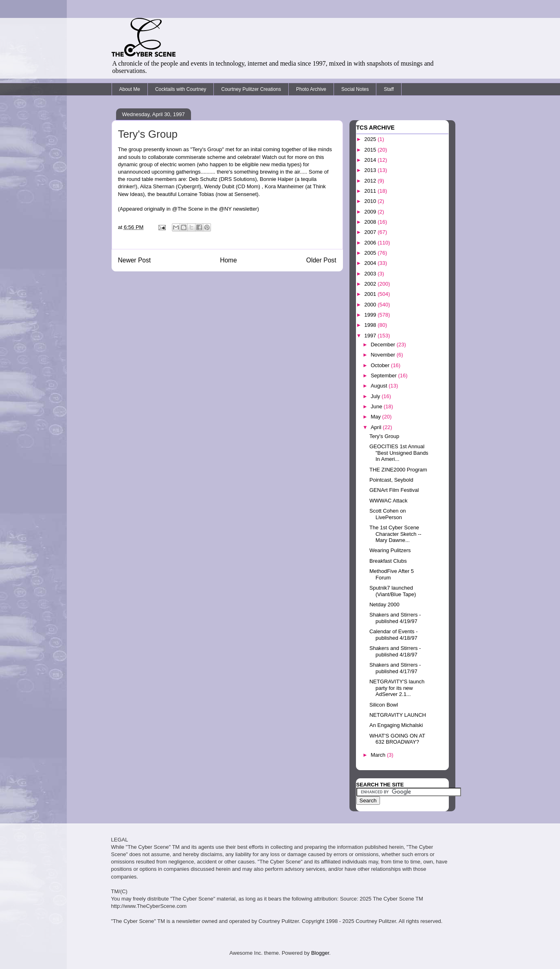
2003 (371, 274)
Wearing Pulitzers (390, 550)
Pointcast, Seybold (391, 480)
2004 (371, 263)
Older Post (321, 260)
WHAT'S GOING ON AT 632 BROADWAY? (397, 739)
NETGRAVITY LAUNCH (398, 715)
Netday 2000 (384, 605)
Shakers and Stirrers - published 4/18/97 (395, 651)
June (377, 406)
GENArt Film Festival (394, 490)
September (384, 375)
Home (228, 260)
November (384, 355)
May (376, 417)
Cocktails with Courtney (181, 89)
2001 (371, 294)
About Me (130, 89)
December (384, 345)
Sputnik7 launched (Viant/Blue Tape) (393, 591)
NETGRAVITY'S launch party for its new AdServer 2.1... (397, 688)
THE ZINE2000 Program (398, 470)
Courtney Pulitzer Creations (251, 89)
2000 (371, 305)
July (376, 396)
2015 (371, 150)
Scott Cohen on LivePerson (388, 514)
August (380, 386)
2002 (371, 284)
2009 (371, 212)
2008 (371, 222)
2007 (371, 232)
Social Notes (355, 89)
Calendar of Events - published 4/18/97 (394, 635)
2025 (371, 139)
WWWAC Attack (388, 501)
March (379, 755)
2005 (371, 253)
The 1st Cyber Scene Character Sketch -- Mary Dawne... (395, 534)
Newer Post (135, 260)
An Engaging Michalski (396, 725)
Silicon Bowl (384, 705)
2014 (371, 160)
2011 (371, 191)
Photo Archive (311, 89)
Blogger (320, 953)
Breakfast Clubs (388, 561)
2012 (371, 181)
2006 (371, 243)
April (377, 427)
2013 (371, 170)
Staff (389, 89)
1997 (371, 336)
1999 (371, 315)
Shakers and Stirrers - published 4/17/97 (395, 668)
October (381, 365)
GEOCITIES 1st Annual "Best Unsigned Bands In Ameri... (399, 453)
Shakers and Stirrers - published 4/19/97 (395, 618)
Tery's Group (384, 436)
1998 (371, 325)
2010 (371, 201)
